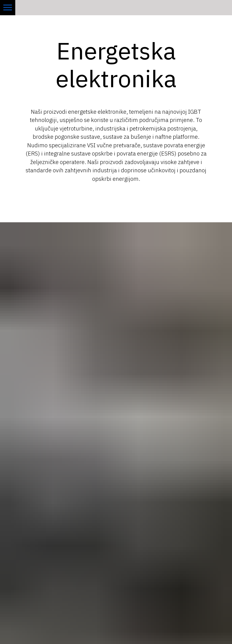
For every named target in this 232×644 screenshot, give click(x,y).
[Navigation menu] (8, 8)
